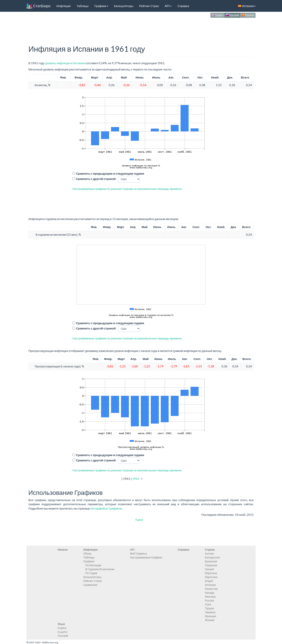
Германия (211, 565)
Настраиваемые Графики (146, 557)
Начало (63, 550)
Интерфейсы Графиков (106, 508)
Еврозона (211, 573)
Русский (232, 15)
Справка (183, 6)
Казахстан (211, 589)
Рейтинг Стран (149, 6)
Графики (101, 6)
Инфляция (64, 6)
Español (248, 15)
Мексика (210, 597)
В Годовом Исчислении (100, 569)
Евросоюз (211, 577)
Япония (210, 620)
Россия (209, 600)
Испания (247, 6)
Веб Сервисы (138, 553)
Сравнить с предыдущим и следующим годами (110, 173)
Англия (209, 553)
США (208, 604)
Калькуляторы (124, 6)
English (217, 15)
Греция (209, 569)
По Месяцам (93, 565)
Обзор (87, 553)
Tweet (139, 520)
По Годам (91, 573)
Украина (210, 612)
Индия (209, 581)
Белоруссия (212, 557)
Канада (209, 593)
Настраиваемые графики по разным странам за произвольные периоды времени (127, 189)
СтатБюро (38, 6)
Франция (210, 616)
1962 (136, 479)
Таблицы (83, 6)
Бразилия (211, 561)
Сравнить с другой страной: (96, 179)
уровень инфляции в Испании (65, 63)
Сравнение (90, 585)
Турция (209, 608)
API (168, 6)
